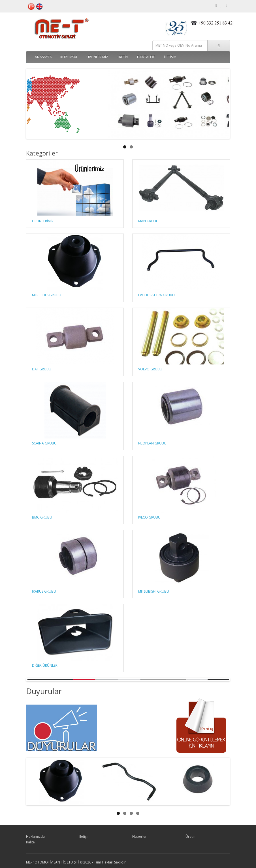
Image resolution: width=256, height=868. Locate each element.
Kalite (30, 842)
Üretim (123, 57)
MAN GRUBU (148, 221)
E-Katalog (146, 57)
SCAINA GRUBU (44, 443)
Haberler (139, 836)
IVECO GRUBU (149, 517)
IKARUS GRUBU (44, 591)
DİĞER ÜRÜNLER (45, 665)
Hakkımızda (35, 836)
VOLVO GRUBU (150, 369)
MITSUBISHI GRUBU (154, 591)
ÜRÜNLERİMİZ (97, 57)
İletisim (170, 57)
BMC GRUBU (42, 517)
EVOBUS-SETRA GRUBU (156, 295)
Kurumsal (69, 57)
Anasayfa (43, 57)
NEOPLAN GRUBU (152, 443)
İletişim (85, 836)
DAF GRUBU (42, 369)
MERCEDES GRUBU (47, 295)
